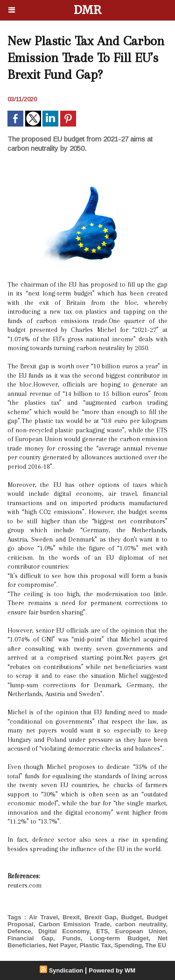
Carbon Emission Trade (74, 924)
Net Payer (62, 945)
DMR (87, 10)
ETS (102, 931)
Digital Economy (64, 931)
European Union (141, 931)
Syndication (66, 970)
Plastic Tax (95, 945)
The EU (156, 945)
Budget (131, 917)
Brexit (71, 917)
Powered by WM (112, 970)
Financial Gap (30, 938)
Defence (19, 931)
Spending (128, 945)
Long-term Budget (119, 938)
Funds (72, 938)
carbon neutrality (140, 924)
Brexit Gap (101, 917)
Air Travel (43, 917)
